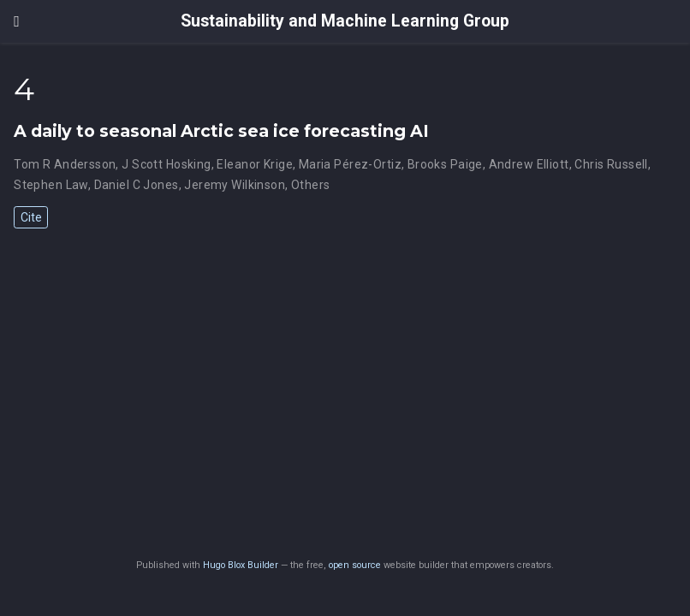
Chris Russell (611, 164)
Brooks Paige (445, 164)
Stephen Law (51, 185)
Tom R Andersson (65, 164)
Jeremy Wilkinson (235, 185)
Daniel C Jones (137, 185)
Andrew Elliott (529, 164)
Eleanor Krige (254, 164)
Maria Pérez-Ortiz (350, 164)
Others (311, 185)
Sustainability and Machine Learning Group (345, 21)
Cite (31, 217)
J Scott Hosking (166, 164)
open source (355, 565)
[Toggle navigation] (17, 21)
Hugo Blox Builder (241, 565)
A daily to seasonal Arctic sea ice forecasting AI (221, 131)
